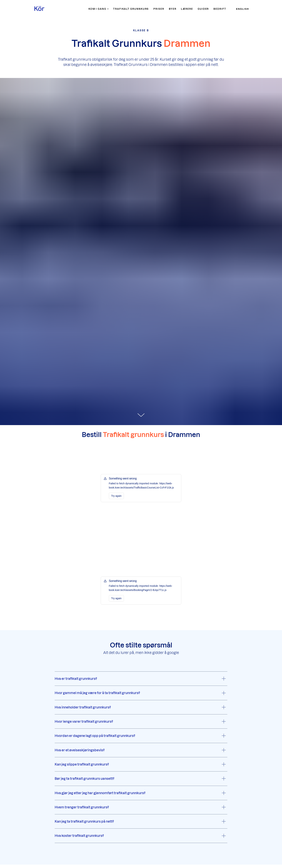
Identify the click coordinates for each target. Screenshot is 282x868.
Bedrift (220, 9)
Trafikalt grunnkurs (131, 9)
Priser (159, 9)
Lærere (187, 9)
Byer (173, 9)
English (243, 9)
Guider (203, 9)
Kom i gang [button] (97, 9)
